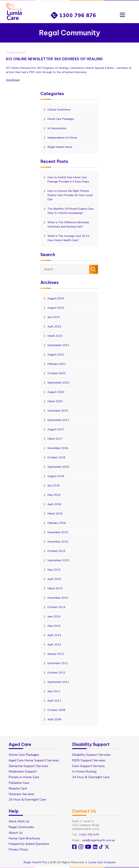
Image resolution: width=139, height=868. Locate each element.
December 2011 (58, 663)
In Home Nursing (84, 772)
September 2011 (58, 682)
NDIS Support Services (89, 761)
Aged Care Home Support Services (34, 761)
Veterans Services (22, 794)
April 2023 (54, 327)
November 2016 (58, 448)
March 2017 (55, 439)
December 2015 (58, 532)
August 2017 (56, 429)
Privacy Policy (19, 850)
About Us (16, 833)
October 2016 (56, 457)
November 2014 (58, 598)
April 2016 (54, 504)
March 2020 (55, 401)
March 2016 (55, 514)
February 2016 (57, 523)
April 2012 (54, 645)
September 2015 (58, 560)
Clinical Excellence (59, 110)
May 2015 (54, 570)
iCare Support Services (89, 766)
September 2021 (58, 345)
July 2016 (54, 486)
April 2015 (54, 579)
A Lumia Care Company (100, 863)
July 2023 (54, 317)
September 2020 (58, 383)
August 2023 (56, 308)
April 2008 (54, 719)
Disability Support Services (92, 755)
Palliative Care (19, 783)
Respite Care (18, 789)
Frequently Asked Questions (29, 845)
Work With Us (19, 822)
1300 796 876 (78, 15)
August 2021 (56, 355)
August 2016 (56, 476)
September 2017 (58, 420)
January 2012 (56, 654)
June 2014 (54, 616)
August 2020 (56, 392)
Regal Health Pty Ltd (38, 863)
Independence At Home (62, 138)
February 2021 (57, 364)
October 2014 (56, 607)
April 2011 (54, 701)
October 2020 (56, 373)
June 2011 (54, 691)
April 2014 (54, 635)
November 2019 (58, 411)
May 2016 (54, 495)
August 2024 (56, 298)
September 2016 (58, 467)
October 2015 (56, 551)
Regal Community (22, 828)
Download (13, 80)
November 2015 (58, 542)
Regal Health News (60, 147)
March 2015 (55, 588)
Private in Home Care (24, 777)
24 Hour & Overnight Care (28, 800)
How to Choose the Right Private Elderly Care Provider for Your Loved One (70, 195)
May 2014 (54, 626)
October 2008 (56, 710)
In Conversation (57, 128)
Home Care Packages (61, 119)
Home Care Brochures (25, 839)
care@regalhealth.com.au (98, 841)
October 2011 (56, 673)
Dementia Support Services (29, 766)
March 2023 (55, 336)
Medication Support (23, 772)
